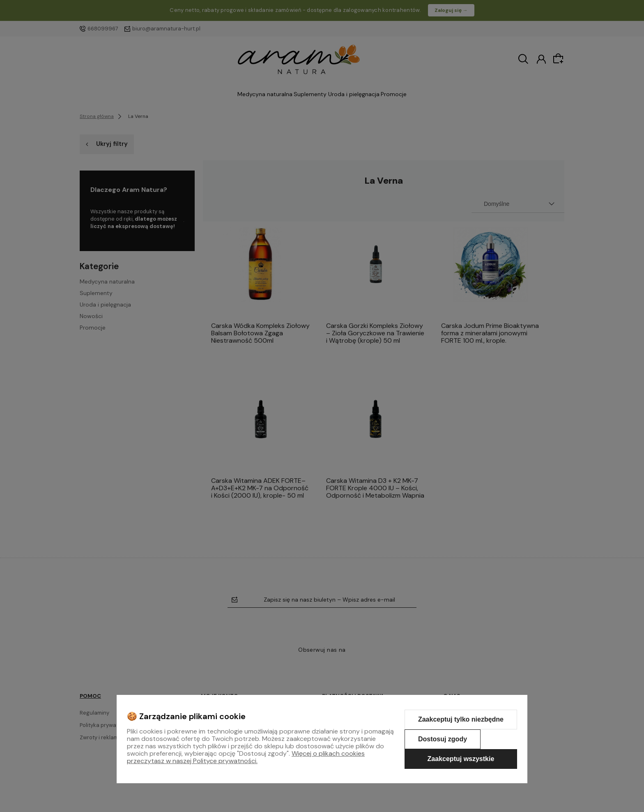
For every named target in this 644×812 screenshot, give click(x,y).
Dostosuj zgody (443, 739)
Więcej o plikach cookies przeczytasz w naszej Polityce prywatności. (246, 757)
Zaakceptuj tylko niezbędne (461, 719)
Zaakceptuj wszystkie (461, 759)
